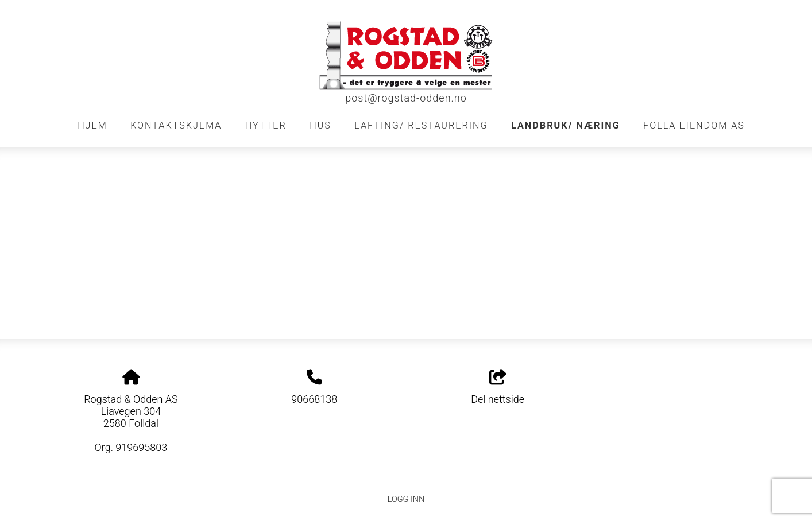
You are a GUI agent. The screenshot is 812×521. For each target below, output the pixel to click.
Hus (320, 125)
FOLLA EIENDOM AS (694, 125)
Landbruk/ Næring (566, 125)
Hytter (266, 125)
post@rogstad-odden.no (406, 98)
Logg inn (406, 499)
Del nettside (498, 387)
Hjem (92, 125)
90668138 (314, 399)
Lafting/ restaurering (421, 125)
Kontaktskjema (176, 125)
